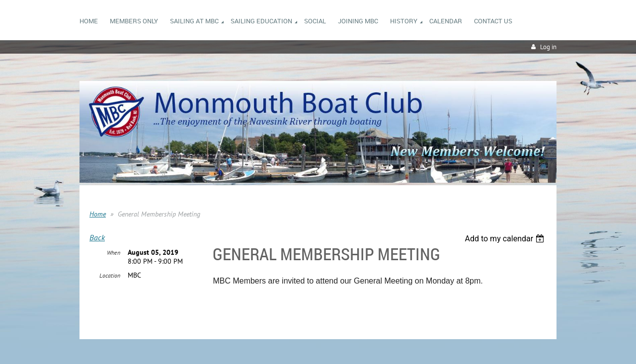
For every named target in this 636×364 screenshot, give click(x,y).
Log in (548, 47)
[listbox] (506, 239)
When (114, 253)
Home (98, 214)
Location (110, 275)
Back (97, 237)
